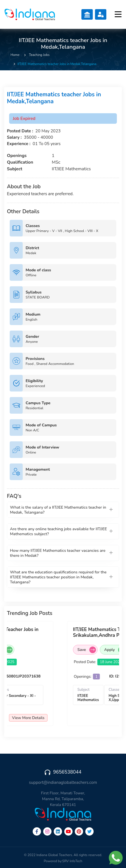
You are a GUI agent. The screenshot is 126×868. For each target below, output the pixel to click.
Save (87, 650)
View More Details (28, 718)
